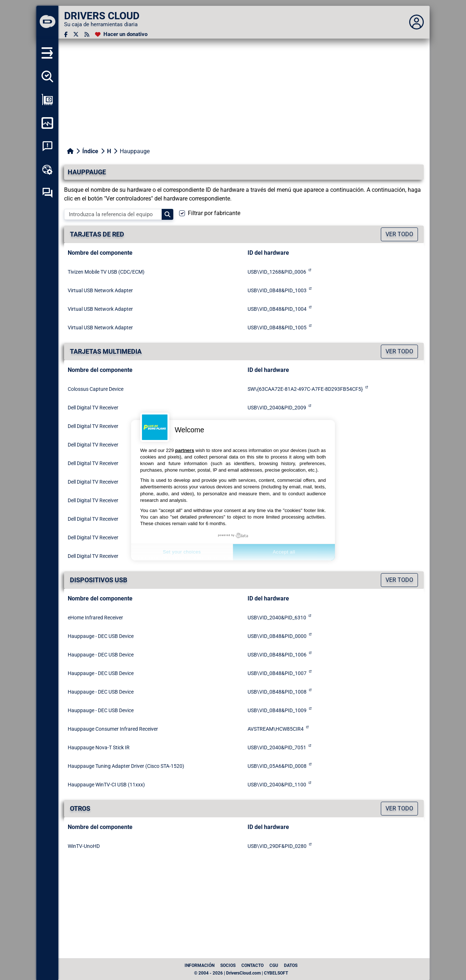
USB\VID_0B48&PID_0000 (277, 636)
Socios (228, 965)
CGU (274, 965)
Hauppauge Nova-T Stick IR (99, 747)
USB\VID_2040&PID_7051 (277, 747)
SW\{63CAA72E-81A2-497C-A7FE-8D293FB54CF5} (305, 389)
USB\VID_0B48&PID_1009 (277, 710)
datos (291, 965)
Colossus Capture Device (96, 389)
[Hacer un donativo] (121, 34)
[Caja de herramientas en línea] (47, 170)
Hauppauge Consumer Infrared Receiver (113, 729)
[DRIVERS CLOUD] (47, 22)
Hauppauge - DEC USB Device (101, 636)
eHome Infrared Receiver (95, 618)
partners (185, 450)
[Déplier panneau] (416, 22)
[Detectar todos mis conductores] (47, 76)
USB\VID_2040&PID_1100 (277, 785)
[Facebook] (66, 34)
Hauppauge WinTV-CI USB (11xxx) (106, 785)
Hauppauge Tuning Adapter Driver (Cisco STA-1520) (126, 766)
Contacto (252, 965)
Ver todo (399, 234)
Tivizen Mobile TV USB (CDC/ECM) (106, 272)
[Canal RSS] (87, 34)
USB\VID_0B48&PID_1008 (277, 692)
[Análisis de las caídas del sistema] (47, 146)
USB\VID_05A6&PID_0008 (277, 766)
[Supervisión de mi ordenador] (47, 123)
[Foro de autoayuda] (47, 193)
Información (200, 965)
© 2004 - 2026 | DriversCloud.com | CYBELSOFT (241, 973)
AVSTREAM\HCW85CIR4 (276, 729)
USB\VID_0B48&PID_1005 (277, 328)
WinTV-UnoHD (84, 846)
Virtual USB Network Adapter (100, 290)
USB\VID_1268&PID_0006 (277, 272)
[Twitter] (76, 34)
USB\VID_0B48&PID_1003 (277, 290)
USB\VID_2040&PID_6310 (277, 618)
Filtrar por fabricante (214, 213)
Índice (90, 151)
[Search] (167, 214)
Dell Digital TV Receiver (93, 408)
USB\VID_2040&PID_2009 (277, 408)
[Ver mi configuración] (47, 100)
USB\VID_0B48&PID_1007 (277, 673)
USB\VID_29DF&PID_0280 (277, 846)
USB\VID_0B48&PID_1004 (277, 309)
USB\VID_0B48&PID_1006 (277, 655)
